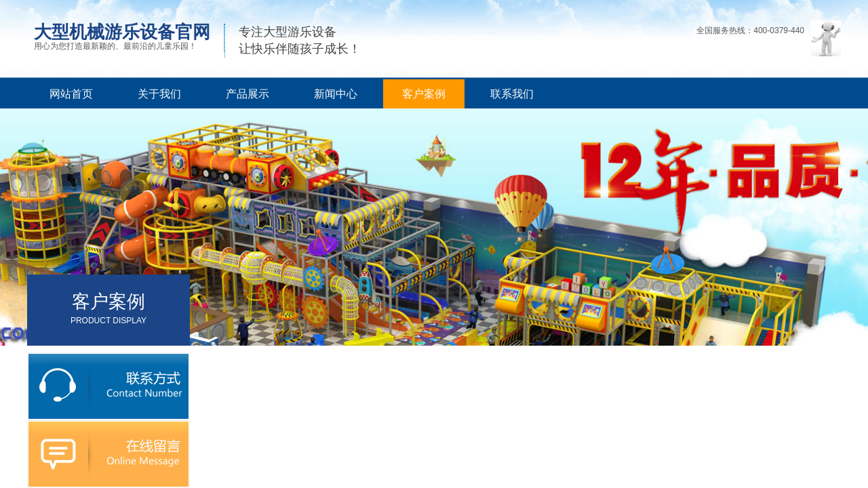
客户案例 (424, 94)
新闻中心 (336, 94)
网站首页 (71, 94)
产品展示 (248, 94)
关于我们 (159, 94)
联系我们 (512, 94)
